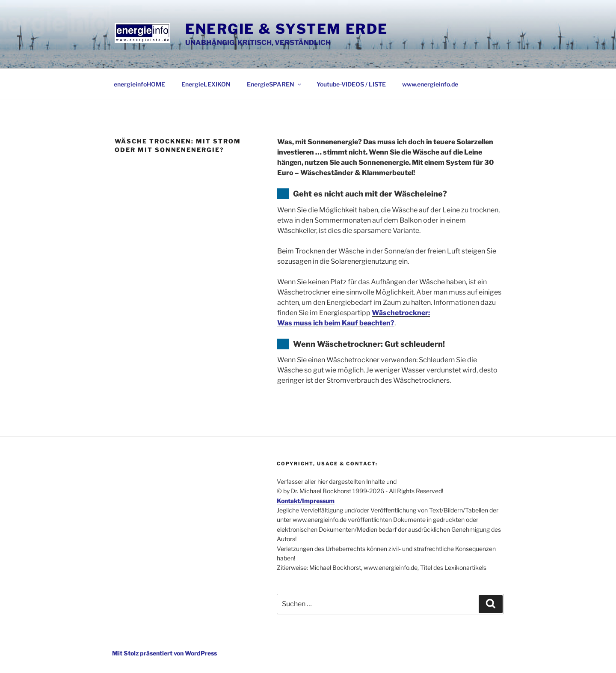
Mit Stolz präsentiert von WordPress (164, 653)
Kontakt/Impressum (306, 501)
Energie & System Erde (287, 29)
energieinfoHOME (139, 84)
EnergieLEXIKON (206, 84)
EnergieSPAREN (275, 84)
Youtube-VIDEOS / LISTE (351, 84)
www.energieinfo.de (430, 84)
